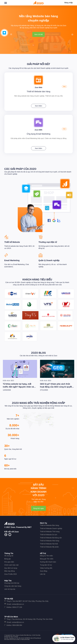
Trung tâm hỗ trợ (46, 564)
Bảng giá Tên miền (47, 558)
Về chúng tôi (9, 555)
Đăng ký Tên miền (46, 555)
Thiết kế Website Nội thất (49, 543)
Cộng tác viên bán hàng (13, 586)
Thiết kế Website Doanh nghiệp (51, 528)
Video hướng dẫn (46, 568)
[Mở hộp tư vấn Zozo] (64, 639)
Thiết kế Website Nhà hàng (50, 540)
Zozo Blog (38, 352)
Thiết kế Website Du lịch (49, 534)
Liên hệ (43, 574)
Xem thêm (38, 106)
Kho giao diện (9, 561)
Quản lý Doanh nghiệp (49, 260)
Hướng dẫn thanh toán (48, 561)
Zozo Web (38, 87)
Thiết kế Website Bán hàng (50, 525)
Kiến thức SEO (8, 380)
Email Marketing (12, 260)
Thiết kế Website (12, 242)
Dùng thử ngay (38, 508)
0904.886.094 (17, 625)
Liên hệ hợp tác (10, 589)
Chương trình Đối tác (12, 583)
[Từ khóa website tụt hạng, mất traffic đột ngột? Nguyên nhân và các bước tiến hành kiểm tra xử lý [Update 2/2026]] (20, 368)
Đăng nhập (69, 3)
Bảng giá (7, 558)
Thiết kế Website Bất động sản (51, 537)
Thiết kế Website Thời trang (50, 531)
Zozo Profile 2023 (11, 574)
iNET (29, 527)
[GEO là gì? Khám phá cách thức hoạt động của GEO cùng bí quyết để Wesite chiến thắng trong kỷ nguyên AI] (57, 368)
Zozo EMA (38, 129)
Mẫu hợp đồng (10, 571)
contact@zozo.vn (18, 604)
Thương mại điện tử (48, 242)
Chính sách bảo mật (11, 564)
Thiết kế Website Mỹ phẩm (49, 546)
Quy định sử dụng (11, 568)
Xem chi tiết (39, 34)
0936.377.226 (17, 607)
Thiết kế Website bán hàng (38, 91)
